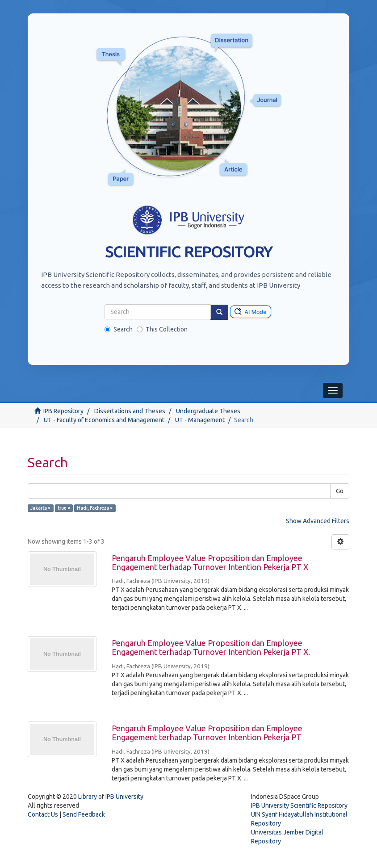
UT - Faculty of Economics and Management (104, 420)
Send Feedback (84, 814)
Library (88, 797)
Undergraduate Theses (208, 411)
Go (340, 491)
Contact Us (43, 814)
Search (119, 329)
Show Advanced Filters (318, 521)
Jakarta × (40, 508)
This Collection (162, 329)
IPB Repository (63, 411)
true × (64, 508)
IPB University (124, 797)
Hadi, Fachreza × (95, 508)
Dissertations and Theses (130, 411)
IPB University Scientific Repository (299, 805)
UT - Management (200, 420)
